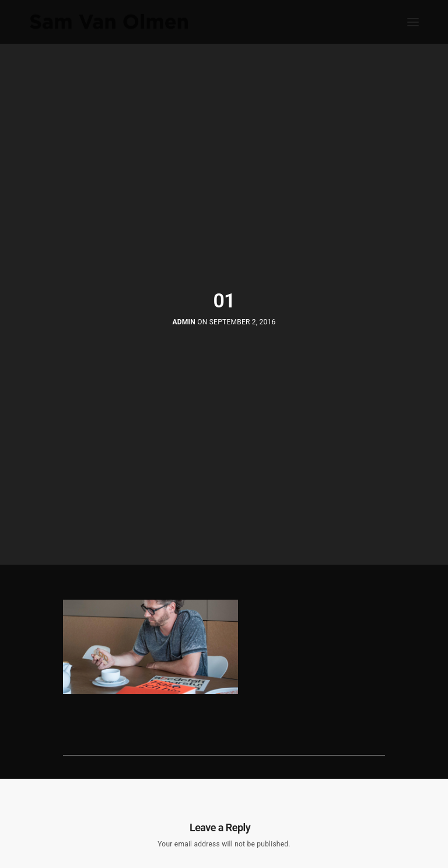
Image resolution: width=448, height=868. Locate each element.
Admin (184, 322)
